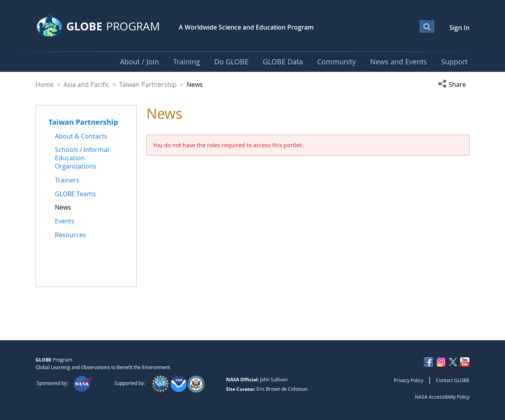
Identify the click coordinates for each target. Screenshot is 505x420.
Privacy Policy (409, 380)
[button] (454, 84)
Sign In (459, 28)
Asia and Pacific (86, 84)
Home (45, 84)
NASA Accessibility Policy (442, 397)
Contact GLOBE (453, 380)
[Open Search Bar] (427, 26)
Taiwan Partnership (148, 84)
